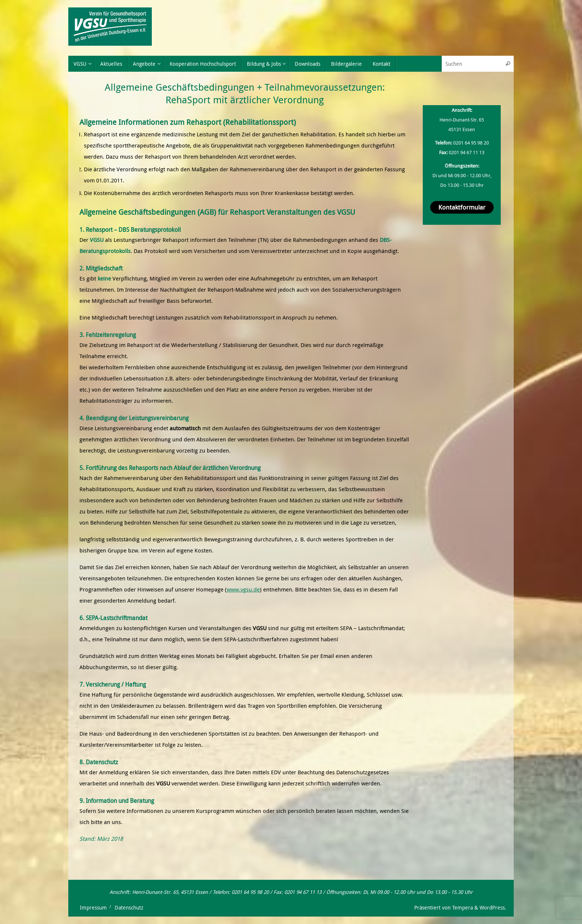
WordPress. (493, 908)
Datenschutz (129, 908)
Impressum (93, 908)
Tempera (462, 908)
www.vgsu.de (243, 589)
